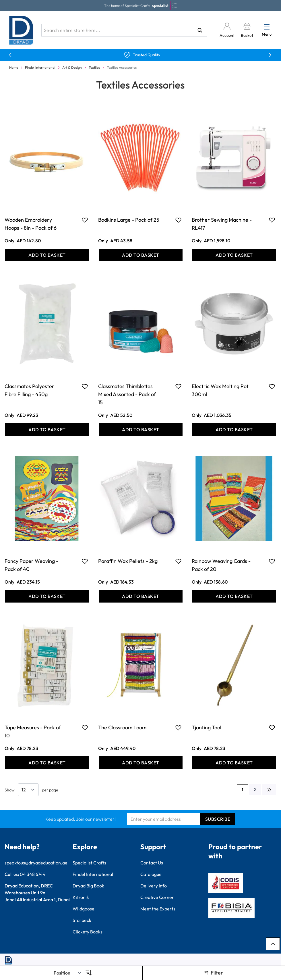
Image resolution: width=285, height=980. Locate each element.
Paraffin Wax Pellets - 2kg (128, 561)
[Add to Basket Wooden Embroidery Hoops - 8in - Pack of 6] (47, 255)
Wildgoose (84, 909)
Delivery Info (154, 886)
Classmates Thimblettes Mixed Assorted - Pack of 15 (127, 394)
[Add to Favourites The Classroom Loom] (178, 728)
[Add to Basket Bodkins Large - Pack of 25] (141, 255)
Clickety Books (88, 932)
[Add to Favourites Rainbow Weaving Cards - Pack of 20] (272, 561)
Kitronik (81, 897)
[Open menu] (267, 27)
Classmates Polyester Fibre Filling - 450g (29, 390)
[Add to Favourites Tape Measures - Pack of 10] (85, 728)
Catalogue (151, 874)
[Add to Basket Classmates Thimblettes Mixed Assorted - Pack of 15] (141, 429)
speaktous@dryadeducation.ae (36, 863)
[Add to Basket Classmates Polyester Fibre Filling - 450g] (47, 429)
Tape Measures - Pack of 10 (33, 731)
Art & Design (72, 67)
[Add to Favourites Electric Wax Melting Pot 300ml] (272, 386)
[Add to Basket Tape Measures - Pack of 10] (47, 763)
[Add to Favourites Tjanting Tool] (272, 728)
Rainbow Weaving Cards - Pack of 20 (221, 565)
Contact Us (152, 863)
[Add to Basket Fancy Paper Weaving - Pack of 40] (47, 596)
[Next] (269, 790)
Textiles (94, 67)
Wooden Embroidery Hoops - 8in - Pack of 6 (31, 224)
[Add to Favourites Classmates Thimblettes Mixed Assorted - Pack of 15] (178, 386)
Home (14, 67)
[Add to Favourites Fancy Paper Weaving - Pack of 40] (85, 561)
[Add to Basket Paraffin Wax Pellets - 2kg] (141, 596)
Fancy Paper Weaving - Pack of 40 (31, 565)
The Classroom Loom (122, 727)
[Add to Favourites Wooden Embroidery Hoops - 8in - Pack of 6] (85, 220)
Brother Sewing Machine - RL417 (222, 224)
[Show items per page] (28, 790)
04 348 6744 (33, 874)
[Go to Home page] (21, 30)
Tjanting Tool (207, 727)
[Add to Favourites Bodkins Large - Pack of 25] (178, 220)
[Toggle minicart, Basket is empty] (247, 30)
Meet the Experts (158, 909)
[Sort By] (68, 973)
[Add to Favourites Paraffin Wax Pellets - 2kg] (178, 561)
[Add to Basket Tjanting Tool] (234, 763)
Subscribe (218, 819)
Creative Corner (157, 897)
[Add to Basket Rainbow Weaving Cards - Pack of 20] (234, 596)
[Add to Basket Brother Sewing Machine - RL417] (234, 255)
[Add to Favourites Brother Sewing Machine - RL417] (272, 220)
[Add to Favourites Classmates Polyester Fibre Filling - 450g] (85, 386)
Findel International (40, 67)
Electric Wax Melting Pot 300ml (220, 390)
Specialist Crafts (89, 863)
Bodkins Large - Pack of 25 (129, 220)
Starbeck (82, 920)
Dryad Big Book (88, 886)
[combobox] (124, 30)
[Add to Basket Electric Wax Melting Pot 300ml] (234, 429)
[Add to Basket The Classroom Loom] (141, 763)
